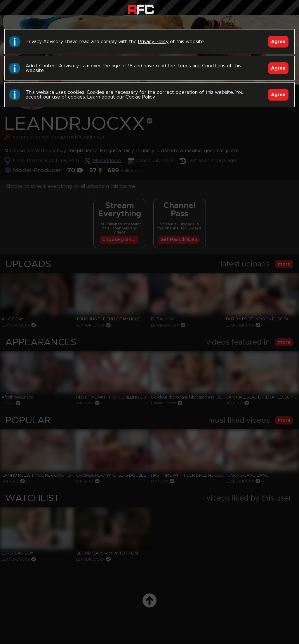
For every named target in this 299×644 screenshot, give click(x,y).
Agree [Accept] (278, 42)
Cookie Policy (140, 97)
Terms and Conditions (201, 66)
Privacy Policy (153, 42)
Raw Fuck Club (141, 9)
